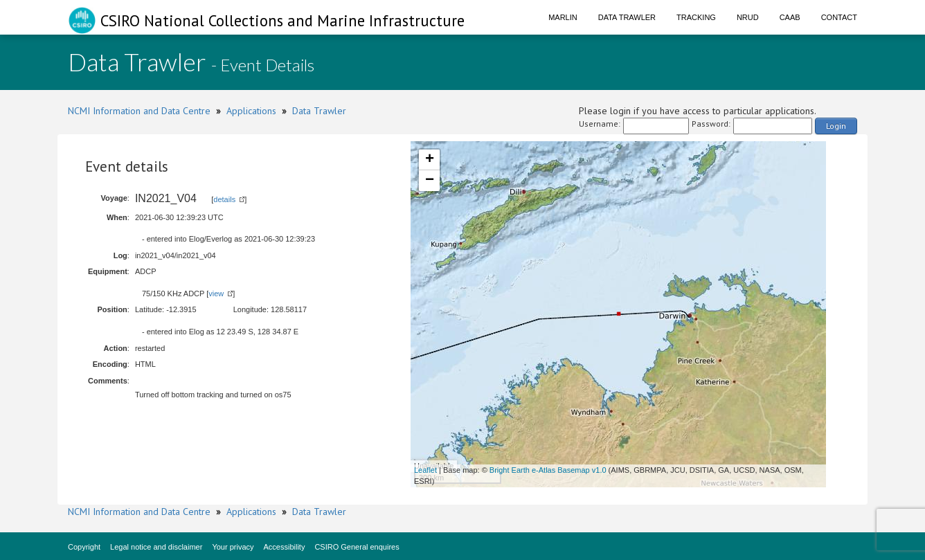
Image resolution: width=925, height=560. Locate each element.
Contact (839, 17)
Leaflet (425, 470)
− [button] (430, 181)
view (216, 293)
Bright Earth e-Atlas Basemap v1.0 (548, 470)
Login (836, 126)
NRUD (748, 17)
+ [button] (430, 160)
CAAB (790, 17)
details (224, 199)
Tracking (696, 17)
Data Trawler (627, 17)
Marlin (563, 17)
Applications (251, 111)
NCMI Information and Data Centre (139, 111)
